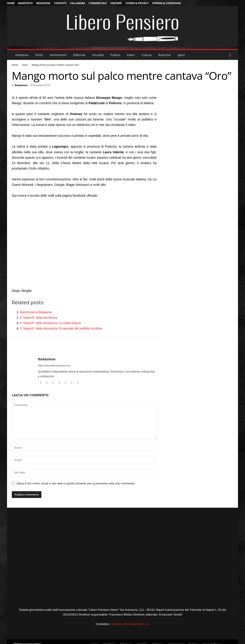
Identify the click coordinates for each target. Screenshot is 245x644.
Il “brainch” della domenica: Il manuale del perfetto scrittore (61, 328)
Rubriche (164, 55)
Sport (181, 55)
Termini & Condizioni (167, 3)
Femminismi (58, 55)
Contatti (60, 3)
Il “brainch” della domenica (39, 318)
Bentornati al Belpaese (36, 312)
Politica (115, 55)
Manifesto (25, 3)
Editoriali (79, 55)
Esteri (131, 55)
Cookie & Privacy (137, 3)
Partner (116, 3)
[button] (231, 55)
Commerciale (98, 3)
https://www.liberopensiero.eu (54, 366)
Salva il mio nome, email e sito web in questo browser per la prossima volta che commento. (76, 483)
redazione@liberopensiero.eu (130, 624)
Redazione (43, 3)
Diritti (39, 55)
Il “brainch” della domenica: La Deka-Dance (51, 323)
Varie (25, 65)
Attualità (98, 55)
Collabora (77, 3)
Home (11, 3)
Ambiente (22, 55)
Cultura (147, 55)
